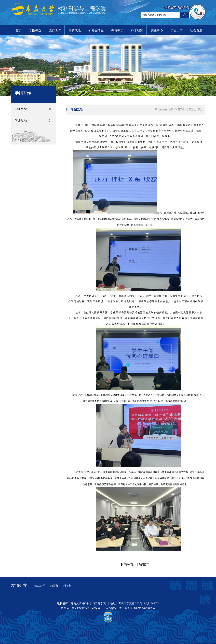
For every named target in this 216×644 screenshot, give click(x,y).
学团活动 (21, 120)
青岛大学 (40, 586)
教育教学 (117, 30)
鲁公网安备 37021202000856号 (137, 608)
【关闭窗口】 (144, 564)
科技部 (67, 586)
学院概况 (35, 30)
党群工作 (55, 30)
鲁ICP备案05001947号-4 (86, 608)
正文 (200, 110)
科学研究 (137, 30)
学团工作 (177, 30)
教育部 (54, 586)
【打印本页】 (128, 564)
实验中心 (157, 30)
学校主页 (170, 8)
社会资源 (196, 30)
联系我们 (184, 8)
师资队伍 (75, 30)
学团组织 (21, 109)
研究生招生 (96, 30)
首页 (19, 30)
